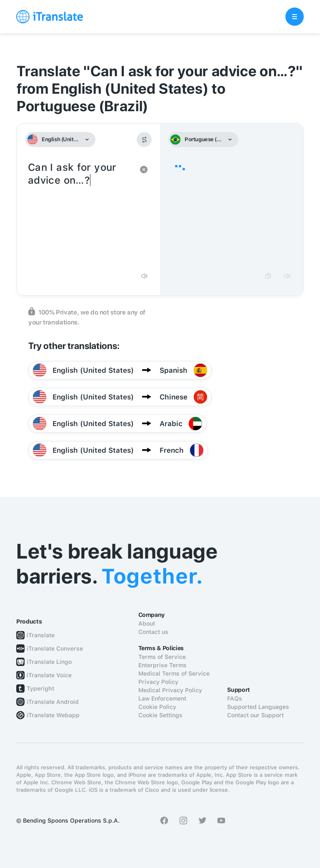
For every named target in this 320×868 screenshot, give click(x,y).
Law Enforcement (162, 698)
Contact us (153, 632)
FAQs (235, 698)
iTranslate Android (53, 702)
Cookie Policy (157, 707)
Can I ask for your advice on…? (80, 213)
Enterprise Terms (162, 665)
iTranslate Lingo (49, 662)
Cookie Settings (160, 715)
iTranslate (41, 635)
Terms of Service (162, 657)
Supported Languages (258, 707)
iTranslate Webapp (53, 715)
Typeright (40, 688)
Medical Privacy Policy (170, 690)
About (147, 624)
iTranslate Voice (49, 675)
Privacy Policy (158, 682)
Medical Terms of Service (174, 673)
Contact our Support (255, 715)
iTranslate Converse (55, 649)
